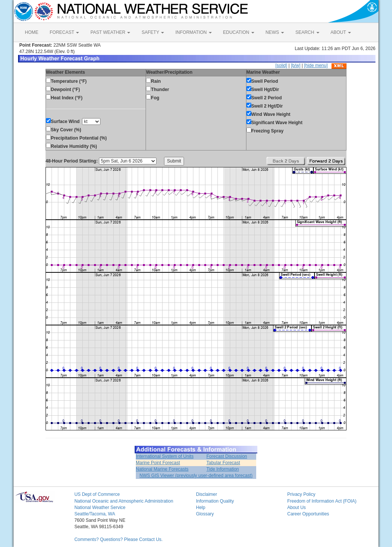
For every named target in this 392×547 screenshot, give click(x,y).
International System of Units (165, 456)
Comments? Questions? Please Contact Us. (119, 539)
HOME (32, 32)
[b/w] (296, 65)
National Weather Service (100, 507)
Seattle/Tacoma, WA (95, 514)
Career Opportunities (308, 514)
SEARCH (307, 32)
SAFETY (153, 32)
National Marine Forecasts (162, 469)
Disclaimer (207, 494)
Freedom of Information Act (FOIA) (322, 501)
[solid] (281, 65)
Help (201, 507)
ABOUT (341, 32)
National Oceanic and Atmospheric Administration (124, 501)
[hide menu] (316, 65)
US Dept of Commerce (97, 494)
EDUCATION (239, 32)
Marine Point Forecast (158, 463)
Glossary (205, 514)
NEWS (275, 32)
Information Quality (215, 501)
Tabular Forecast (223, 463)
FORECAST (64, 32)
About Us (296, 507)
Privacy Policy (301, 494)
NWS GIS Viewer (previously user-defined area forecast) (196, 476)
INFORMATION (193, 32)
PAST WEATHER (110, 32)
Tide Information (223, 469)
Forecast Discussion (227, 456)
